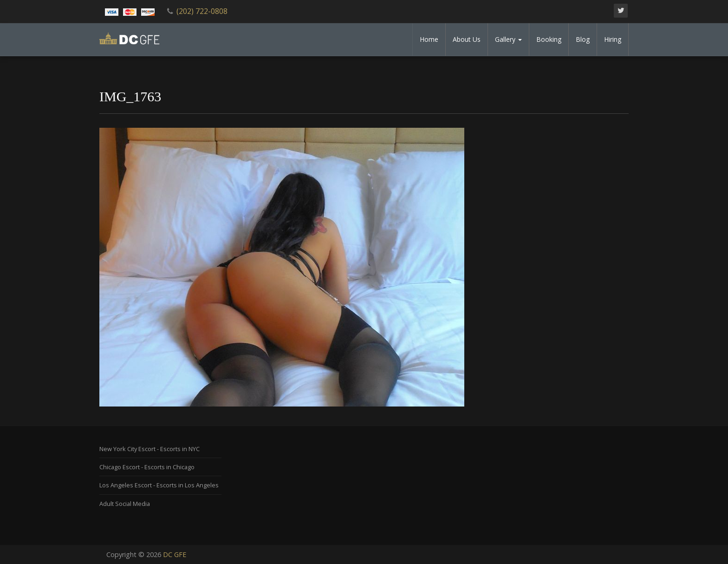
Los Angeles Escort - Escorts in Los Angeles (159, 485)
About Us (467, 39)
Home (429, 39)
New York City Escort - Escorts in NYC (149, 449)
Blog (583, 39)
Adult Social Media (125, 504)
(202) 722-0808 (202, 11)
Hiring (613, 39)
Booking (549, 39)
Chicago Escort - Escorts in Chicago (147, 467)
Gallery (508, 39)
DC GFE (175, 554)
